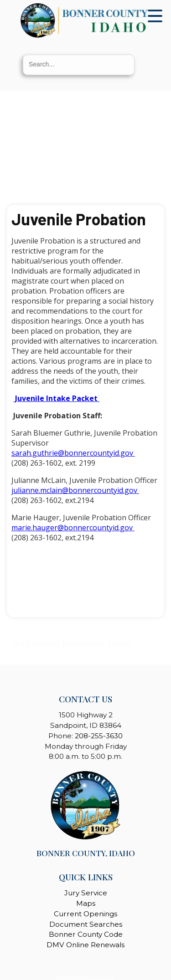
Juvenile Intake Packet (56, 398)
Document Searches (86, 924)
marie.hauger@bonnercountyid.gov (73, 528)
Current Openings (85, 914)
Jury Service (86, 893)
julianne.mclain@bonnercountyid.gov (75, 490)
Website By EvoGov (85, 977)
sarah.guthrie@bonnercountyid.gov (73, 453)
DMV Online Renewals (85, 945)
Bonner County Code (86, 934)
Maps (86, 903)
